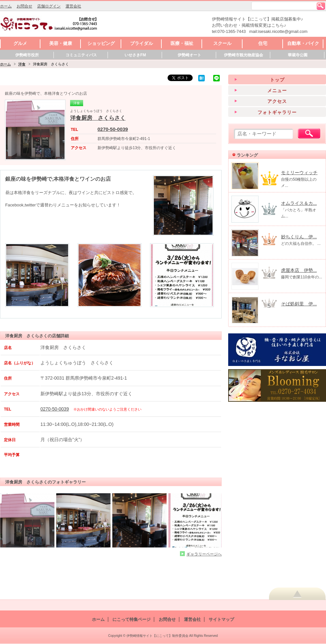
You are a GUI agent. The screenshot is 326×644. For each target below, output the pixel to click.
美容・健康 (61, 43)
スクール (222, 43)
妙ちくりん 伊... (299, 237)
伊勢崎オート (189, 55)
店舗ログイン (49, 6)
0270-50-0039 (113, 129)
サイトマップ (221, 619)
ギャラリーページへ (204, 554)
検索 (321, 6)
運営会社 (73, 6)
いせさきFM (135, 55)
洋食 (22, 64)
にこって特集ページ (132, 619)
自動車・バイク (303, 43)
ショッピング (101, 43)
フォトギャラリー (277, 112)
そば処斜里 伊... (299, 304)
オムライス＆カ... (299, 203)
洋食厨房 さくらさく (98, 118)
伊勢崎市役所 (27, 55)
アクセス (277, 101)
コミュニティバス (81, 55)
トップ (277, 80)
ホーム (6, 6)
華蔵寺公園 (298, 55)
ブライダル (141, 43)
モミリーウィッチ (299, 173)
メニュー (277, 91)
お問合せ (24, 6)
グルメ (20, 43)
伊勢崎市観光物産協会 (244, 55)
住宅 (263, 43)
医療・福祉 (182, 43)
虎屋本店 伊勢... (299, 270)
